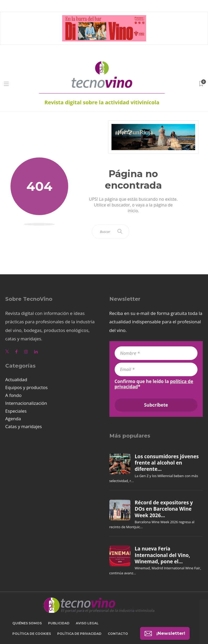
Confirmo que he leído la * (154, 384)
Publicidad (59, 623)
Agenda (13, 419)
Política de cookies (32, 634)
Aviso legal (87, 623)
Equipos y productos (26, 387)
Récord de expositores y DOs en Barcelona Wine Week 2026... (164, 509)
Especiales (16, 411)
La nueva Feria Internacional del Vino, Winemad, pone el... (162, 555)
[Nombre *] (156, 353)
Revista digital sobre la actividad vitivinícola (102, 102)
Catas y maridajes (23, 426)
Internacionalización (26, 403)
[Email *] (156, 369)
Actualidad (16, 380)
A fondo (13, 395)
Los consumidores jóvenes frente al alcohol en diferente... (167, 463)
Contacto (118, 634)
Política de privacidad (79, 634)
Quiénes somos (27, 623)
